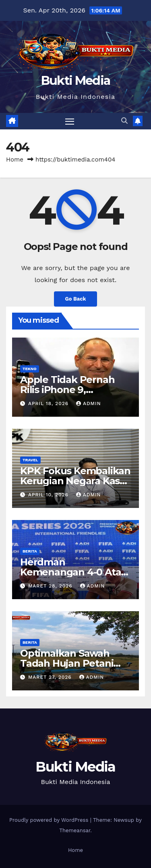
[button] (124, 121)
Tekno (30, 369)
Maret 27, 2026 (51, 677)
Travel (30, 460)
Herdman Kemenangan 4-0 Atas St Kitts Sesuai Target (73, 572)
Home (15, 160)
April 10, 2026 (49, 495)
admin (89, 403)
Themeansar (75, 830)
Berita (30, 551)
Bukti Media (75, 81)
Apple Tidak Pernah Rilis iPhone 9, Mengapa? (67, 390)
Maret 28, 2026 (51, 586)
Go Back (76, 299)
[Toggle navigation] (70, 121)
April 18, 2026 (49, 403)
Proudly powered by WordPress (50, 820)
